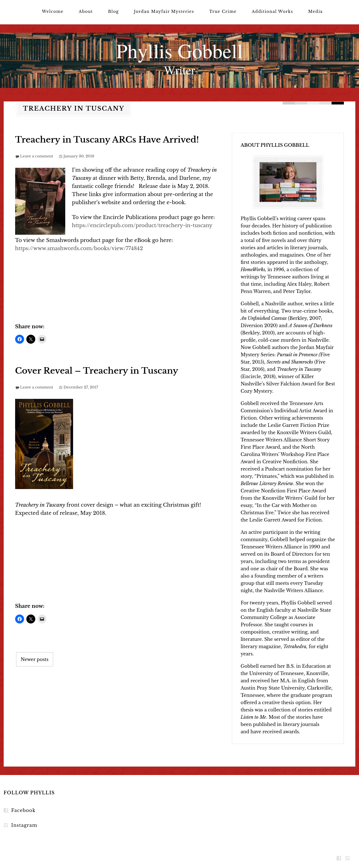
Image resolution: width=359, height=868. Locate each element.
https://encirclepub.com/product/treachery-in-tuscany (142, 225)
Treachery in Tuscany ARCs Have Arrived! (107, 140)
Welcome (53, 11)
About (86, 11)
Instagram (24, 825)
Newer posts (35, 659)
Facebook (23, 810)
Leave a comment (37, 156)
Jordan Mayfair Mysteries (164, 11)
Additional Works (272, 11)
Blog (113, 11)
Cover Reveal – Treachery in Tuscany (97, 371)
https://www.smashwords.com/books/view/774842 (79, 248)
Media (316, 11)
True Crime (223, 11)
